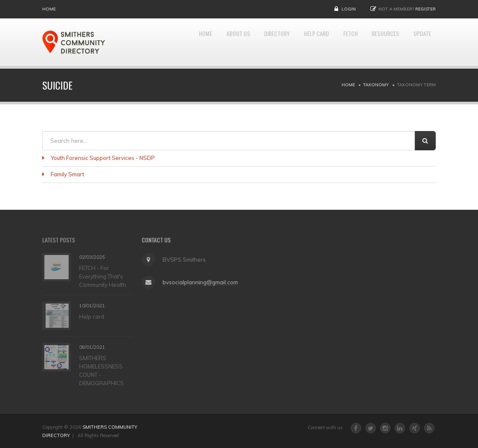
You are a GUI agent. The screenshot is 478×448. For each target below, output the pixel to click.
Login (349, 9)
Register (425, 9)
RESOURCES (377, 42)
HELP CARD (297, 42)
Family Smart (67, 174)
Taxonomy (376, 85)
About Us (206, 42)
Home (49, 9)
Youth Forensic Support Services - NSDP (103, 158)
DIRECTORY (251, 42)
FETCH (337, 42)
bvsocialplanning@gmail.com (198, 282)
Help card (92, 317)
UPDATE (420, 42)
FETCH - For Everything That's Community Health (103, 276)
